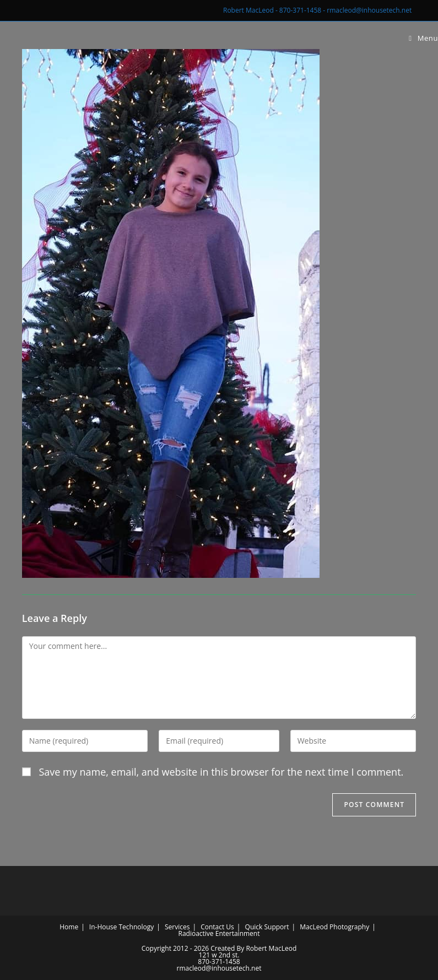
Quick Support (267, 927)
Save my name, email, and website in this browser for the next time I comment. (221, 772)
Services (177, 927)
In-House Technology (121, 927)
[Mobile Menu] (423, 38)
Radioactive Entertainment (219, 933)
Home (69, 927)
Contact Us (217, 927)
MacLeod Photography (334, 927)
